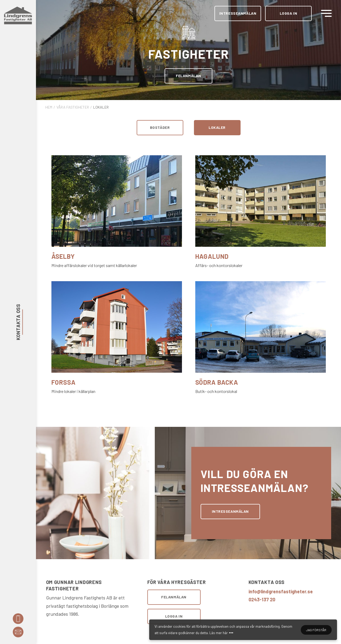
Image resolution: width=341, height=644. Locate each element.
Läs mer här (219, 634)
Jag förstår (316, 631)
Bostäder (160, 127)
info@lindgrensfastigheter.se (281, 591)
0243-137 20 (262, 599)
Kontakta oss (18, 322)
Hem (49, 107)
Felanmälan (188, 76)
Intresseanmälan (238, 13)
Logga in (288, 13)
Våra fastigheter (73, 107)
